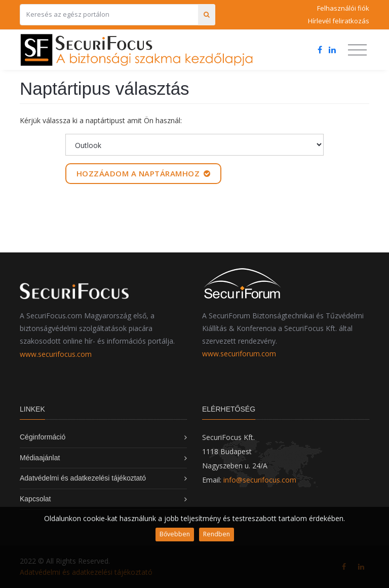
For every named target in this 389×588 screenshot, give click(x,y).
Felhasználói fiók (343, 8)
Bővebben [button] (175, 534)
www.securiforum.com (239, 354)
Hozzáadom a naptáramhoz (144, 173)
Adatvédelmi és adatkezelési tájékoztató (83, 478)
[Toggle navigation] (357, 50)
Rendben (217, 534)
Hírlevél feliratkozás (339, 21)
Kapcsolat (35, 499)
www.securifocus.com (56, 354)
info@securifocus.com (260, 480)
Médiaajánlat (40, 458)
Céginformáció (43, 437)
